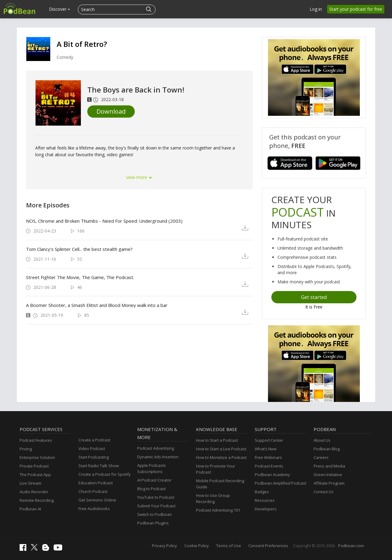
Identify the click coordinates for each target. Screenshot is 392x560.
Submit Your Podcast (156, 506)
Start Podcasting (94, 457)
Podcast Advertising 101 (218, 510)
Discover (60, 9)
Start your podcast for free (356, 9)
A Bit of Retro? (82, 44)
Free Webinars (268, 457)
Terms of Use (229, 546)
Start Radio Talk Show (99, 466)
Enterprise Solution (37, 457)
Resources (265, 500)
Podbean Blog (327, 449)
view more (139, 177)
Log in (316, 9)
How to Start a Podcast (217, 440)
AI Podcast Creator (154, 480)
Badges (262, 492)
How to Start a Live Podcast (221, 449)
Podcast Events (269, 466)
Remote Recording (37, 500)
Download (111, 111)
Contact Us (324, 492)
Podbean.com (351, 546)
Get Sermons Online (97, 500)
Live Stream (30, 483)
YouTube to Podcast (156, 497)
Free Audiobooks (94, 509)
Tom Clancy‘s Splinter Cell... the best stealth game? (79, 249)
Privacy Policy (164, 546)
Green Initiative (328, 475)
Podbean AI (30, 509)
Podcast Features (36, 440)
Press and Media (329, 466)
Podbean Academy (272, 475)
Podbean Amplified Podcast (281, 483)
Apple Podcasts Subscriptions (152, 468)
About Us (322, 440)
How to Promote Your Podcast (216, 469)
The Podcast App (35, 475)
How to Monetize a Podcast (221, 457)
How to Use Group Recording (213, 498)
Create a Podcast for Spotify (105, 474)
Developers (266, 509)
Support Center (269, 440)
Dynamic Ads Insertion (158, 457)
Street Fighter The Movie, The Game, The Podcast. (80, 277)
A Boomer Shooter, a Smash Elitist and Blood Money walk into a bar (97, 305)
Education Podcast (96, 483)
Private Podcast (34, 466)
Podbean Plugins (153, 523)
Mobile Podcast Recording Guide (220, 484)
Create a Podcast (94, 440)
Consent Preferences (268, 546)
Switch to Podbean (155, 514)
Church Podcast (93, 491)
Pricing (26, 449)
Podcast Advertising (156, 448)
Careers (321, 457)
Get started (314, 297)
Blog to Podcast (151, 489)
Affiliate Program (329, 483)
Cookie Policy (197, 546)
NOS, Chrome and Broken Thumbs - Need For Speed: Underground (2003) (104, 221)
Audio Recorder (34, 492)
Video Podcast (92, 448)
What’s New (266, 449)
